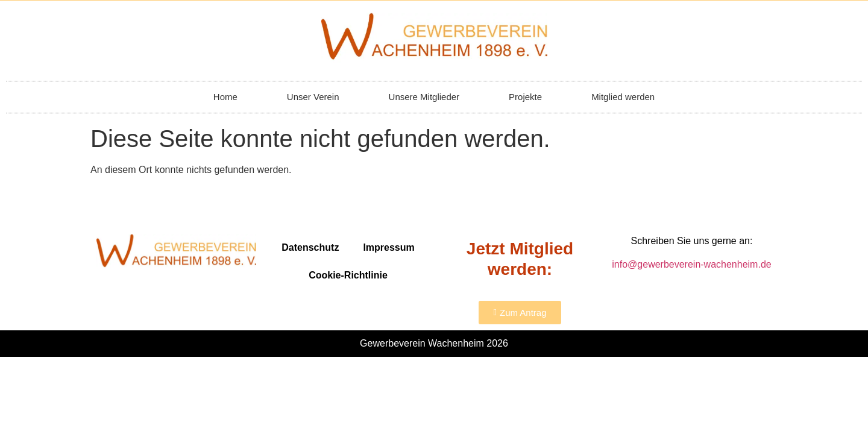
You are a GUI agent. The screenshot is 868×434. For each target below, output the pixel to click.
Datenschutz (310, 247)
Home (225, 97)
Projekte (525, 97)
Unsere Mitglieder (424, 97)
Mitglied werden (623, 97)
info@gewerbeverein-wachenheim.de (691, 264)
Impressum (388, 247)
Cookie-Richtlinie (348, 275)
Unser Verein (313, 97)
